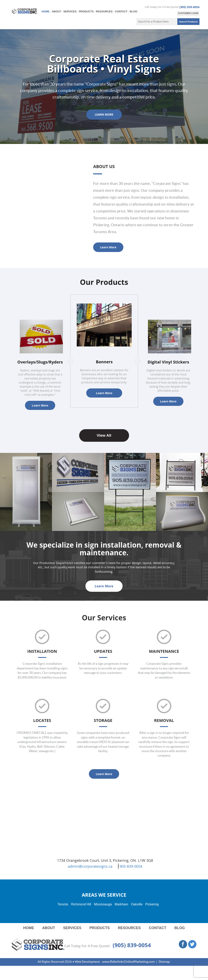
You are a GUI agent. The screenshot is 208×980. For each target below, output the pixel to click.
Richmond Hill (81, 904)
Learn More (108, 247)
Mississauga (103, 904)
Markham (121, 904)
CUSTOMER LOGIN (188, 13)
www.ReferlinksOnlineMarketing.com (128, 962)
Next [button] (137, 361)
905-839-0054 (130, 866)
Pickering (152, 904)
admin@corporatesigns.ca (90, 866)
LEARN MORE (104, 114)
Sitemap (164, 962)
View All (104, 436)
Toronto (63, 904)
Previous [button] (71, 361)
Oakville (137, 904)
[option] (104, 351)
